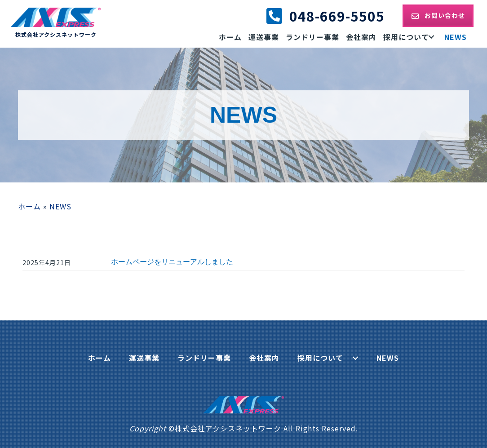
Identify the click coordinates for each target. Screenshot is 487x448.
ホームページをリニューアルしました (172, 262)
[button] (438, 16)
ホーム (29, 206)
